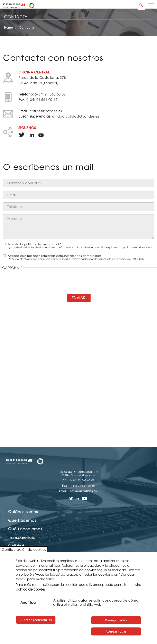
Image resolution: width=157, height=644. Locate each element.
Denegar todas (116, 620)
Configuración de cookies (24, 550)
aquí (109, 247)
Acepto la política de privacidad (33, 244)
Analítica (28, 603)
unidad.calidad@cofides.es (76, 116)
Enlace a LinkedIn (32, 135)
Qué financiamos (25, 529)
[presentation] (78, 279)
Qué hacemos (22, 520)
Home (9, 27)
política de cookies (31, 589)
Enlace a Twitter (22, 135)
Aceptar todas (116, 631)
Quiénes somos (23, 512)
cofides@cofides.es (46, 111)
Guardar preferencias (36, 620)
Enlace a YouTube (42, 135)
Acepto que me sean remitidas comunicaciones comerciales (55, 256)
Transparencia (22, 537)
